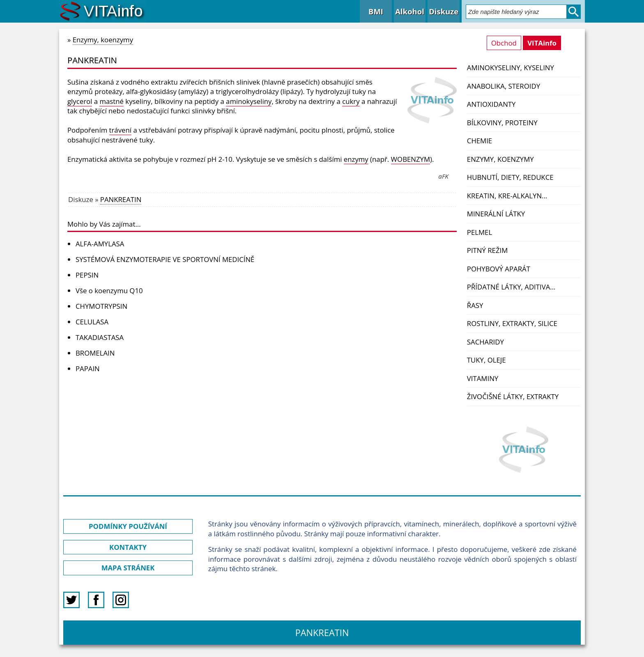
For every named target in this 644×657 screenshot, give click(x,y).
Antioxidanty (491, 104)
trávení (121, 130)
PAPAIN (88, 369)
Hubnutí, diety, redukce (510, 177)
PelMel (480, 232)
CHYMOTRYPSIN (101, 306)
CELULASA (92, 322)
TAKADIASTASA (100, 337)
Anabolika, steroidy (504, 86)
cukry (351, 101)
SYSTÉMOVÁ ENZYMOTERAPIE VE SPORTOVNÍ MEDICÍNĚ (165, 259)
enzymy (356, 159)
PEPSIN (87, 275)
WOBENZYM (411, 159)
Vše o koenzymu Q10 (109, 291)
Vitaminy (483, 378)
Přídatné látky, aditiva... (511, 287)
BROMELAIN (95, 353)
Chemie (480, 141)
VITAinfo (542, 43)
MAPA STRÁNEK (128, 568)
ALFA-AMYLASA (100, 244)
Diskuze (444, 11)
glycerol (80, 101)
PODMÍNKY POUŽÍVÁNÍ (128, 526)
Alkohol (409, 11)
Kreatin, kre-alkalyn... (507, 196)
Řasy (475, 305)
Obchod (504, 43)
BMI (376, 11)
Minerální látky (496, 214)
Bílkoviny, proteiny (502, 123)
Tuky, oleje (486, 360)
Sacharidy (485, 342)
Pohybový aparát (499, 269)
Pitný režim (487, 250)
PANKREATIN (121, 199)
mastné (112, 101)
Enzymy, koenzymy (500, 159)
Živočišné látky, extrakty (513, 396)
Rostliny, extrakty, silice (512, 323)
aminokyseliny (249, 101)
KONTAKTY (128, 547)
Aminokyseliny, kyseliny (511, 68)
